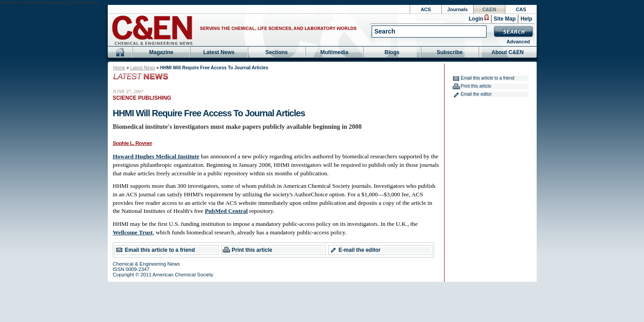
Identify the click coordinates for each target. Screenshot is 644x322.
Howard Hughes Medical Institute (156, 156)
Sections (276, 52)
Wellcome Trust (133, 232)
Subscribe (449, 52)
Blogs (392, 52)
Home (119, 68)
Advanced (518, 42)
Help (526, 19)
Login (476, 19)
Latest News (219, 52)
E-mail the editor (360, 250)
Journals (458, 9)
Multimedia (334, 52)
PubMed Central (226, 211)
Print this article (252, 250)
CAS (521, 9)
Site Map (505, 19)
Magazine (161, 52)
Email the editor (476, 94)
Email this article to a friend (160, 250)
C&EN (489, 9)
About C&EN (508, 52)
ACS (426, 9)
